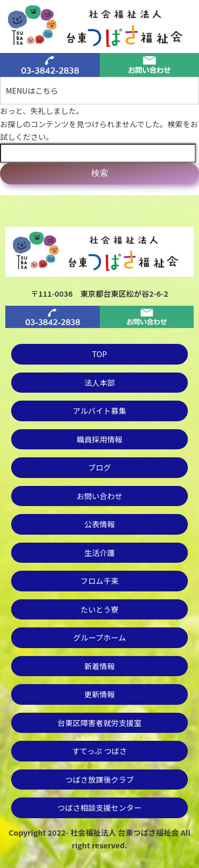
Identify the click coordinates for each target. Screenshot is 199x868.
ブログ (99, 467)
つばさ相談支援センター (99, 807)
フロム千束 (100, 581)
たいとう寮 (100, 609)
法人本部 (100, 382)
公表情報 (100, 524)
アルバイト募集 (99, 410)
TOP (100, 354)
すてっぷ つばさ (99, 751)
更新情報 (100, 694)
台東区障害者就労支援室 (99, 723)
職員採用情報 (99, 439)
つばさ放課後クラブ (100, 779)
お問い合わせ (99, 496)
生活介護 (100, 552)
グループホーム (99, 637)
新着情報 (100, 666)
